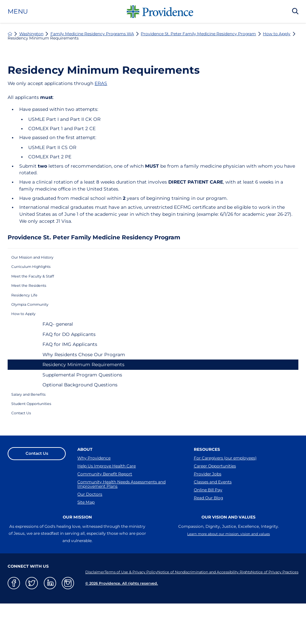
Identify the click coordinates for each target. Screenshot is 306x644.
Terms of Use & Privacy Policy (147, 608)
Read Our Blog (208, 537)
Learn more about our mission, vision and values (229, 575)
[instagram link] (68, 623)
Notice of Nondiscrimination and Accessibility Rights (246, 608)
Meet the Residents (35, 295)
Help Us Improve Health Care (107, 496)
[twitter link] (32, 623)
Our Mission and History (40, 259)
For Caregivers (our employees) (225, 485)
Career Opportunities (215, 496)
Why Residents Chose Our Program (84, 373)
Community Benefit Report (105, 506)
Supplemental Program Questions (82, 394)
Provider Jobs (208, 506)
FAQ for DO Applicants (69, 353)
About (85, 477)
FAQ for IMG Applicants (70, 363)
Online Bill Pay (208, 527)
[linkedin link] (50, 623)
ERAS (101, 83)
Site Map (86, 542)
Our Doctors (90, 532)
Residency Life (29, 308)
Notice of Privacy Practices (105, 616)
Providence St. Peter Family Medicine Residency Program (198, 34)
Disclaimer (89, 608)
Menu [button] (18, 11)
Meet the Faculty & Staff (40, 283)
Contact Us (25, 440)
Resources (207, 477)
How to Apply (277, 34)
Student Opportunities (38, 427)
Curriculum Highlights (38, 271)
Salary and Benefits (34, 415)
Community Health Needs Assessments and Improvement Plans (121, 519)
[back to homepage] (10, 34)
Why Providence (94, 485)
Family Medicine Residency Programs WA (92, 34)
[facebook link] (14, 623)
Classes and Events (213, 517)
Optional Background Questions (80, 404)
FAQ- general (58, 343)
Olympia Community (37, 320)
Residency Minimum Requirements (83, 384)
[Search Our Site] (295, 12)
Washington (31, 34)
